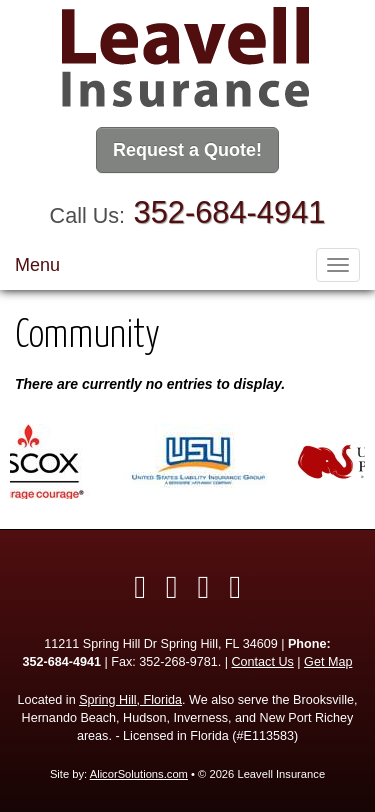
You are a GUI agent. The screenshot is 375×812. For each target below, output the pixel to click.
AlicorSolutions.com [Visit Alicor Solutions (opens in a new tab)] (139, 774)
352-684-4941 (230, 212)
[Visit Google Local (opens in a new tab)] (235, 587)
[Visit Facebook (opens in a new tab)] (140, 587)
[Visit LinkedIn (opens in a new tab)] (204, 587)
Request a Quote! (187, 150)
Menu (37, 265)
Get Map (328, 662)
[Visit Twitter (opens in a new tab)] (172, 587)
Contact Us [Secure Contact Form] (263, 662)
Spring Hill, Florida (130, 700)
